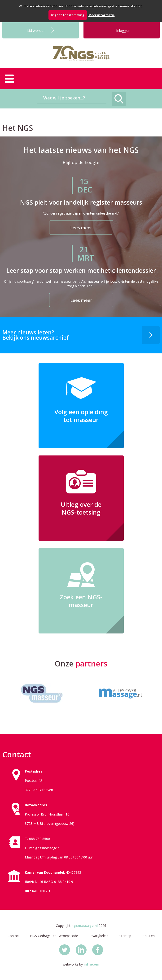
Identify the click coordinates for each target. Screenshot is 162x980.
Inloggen (123, 30)
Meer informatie (102, 15)
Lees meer (81, 228)
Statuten (148, 936)
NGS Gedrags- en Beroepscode (54, 936)
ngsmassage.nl (85, 926)
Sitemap (125, 936)
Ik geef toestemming (68, 15)
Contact (14, 936)
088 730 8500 (39, 839)
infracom (92, 964)
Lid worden (36, 30)
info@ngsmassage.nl (44, 848)
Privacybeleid (98, 936)
